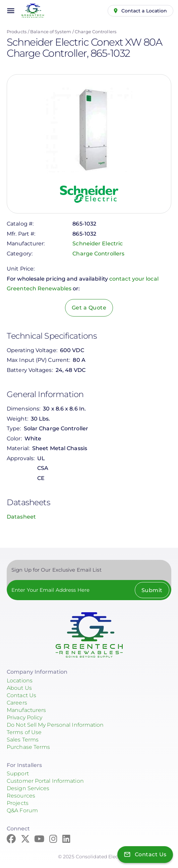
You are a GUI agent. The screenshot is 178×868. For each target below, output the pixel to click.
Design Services (28, 788)
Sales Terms (23, 740)
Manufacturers (26, 710)
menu (11, 11)
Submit (152, 590)
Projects (18, 803)
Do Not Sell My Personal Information (55, 725)
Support (18, 774)
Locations (20, 681)
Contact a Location (144, 11)
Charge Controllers (96, 32)
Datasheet (21, 517)
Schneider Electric (98, 244)
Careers (17, 703)
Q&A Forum (22, 810)
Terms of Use (24, 732)
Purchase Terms (28, 747)
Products (17, 32)
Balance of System (51, 32)
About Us (19, 688)
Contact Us (21, 695)
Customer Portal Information (45, 781)
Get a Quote (89, 308)
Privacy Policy (24, 717)
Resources (21, 796)
